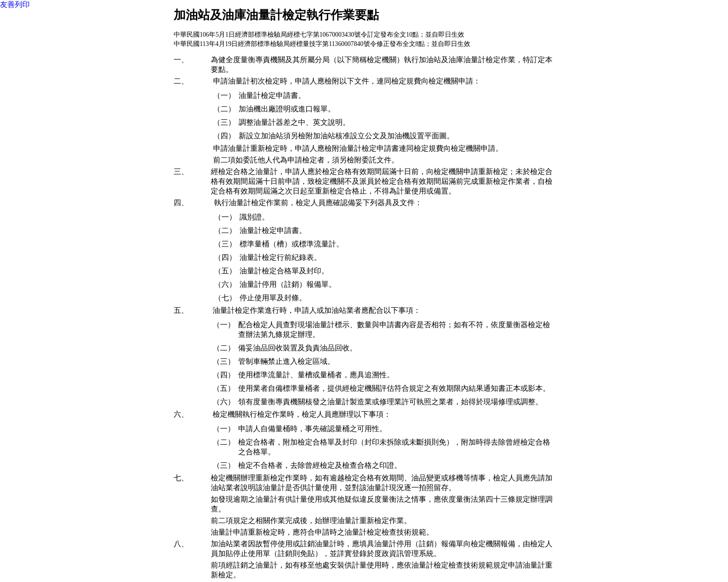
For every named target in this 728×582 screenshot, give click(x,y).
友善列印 (15, 4)
